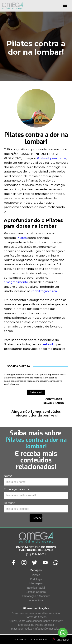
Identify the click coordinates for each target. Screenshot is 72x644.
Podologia (36, 579)
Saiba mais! (36, 392)
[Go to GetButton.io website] (63, 640)
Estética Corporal (36, 592)
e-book (48, 344)
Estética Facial (36, 588)
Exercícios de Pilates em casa (36, 625)
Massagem (36, 583)
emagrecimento (16, 282)
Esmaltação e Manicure (36, 596)
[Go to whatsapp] (63, 633)
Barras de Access (36, 617)
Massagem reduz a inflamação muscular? (36, 629)
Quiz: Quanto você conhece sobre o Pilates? (36, 621)
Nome (8, 476)
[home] (12, 6)
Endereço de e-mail (17, 489)
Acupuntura (36, 600)
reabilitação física (44, 291)
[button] (65, 7)
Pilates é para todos (51, 158)
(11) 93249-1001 (36, 554)
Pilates (22, 238)
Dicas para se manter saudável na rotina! (36, 613)
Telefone (10, 503)
